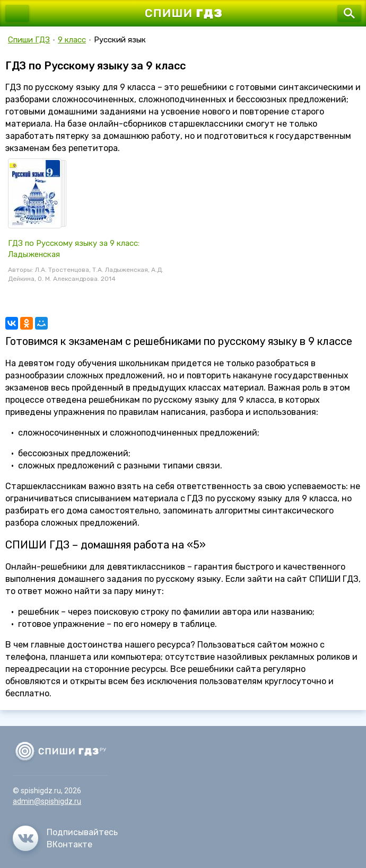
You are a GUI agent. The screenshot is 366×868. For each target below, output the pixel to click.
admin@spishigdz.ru (47, 801)
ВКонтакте (69, 844)
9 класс (72, 40)
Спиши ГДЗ (29, 40)
